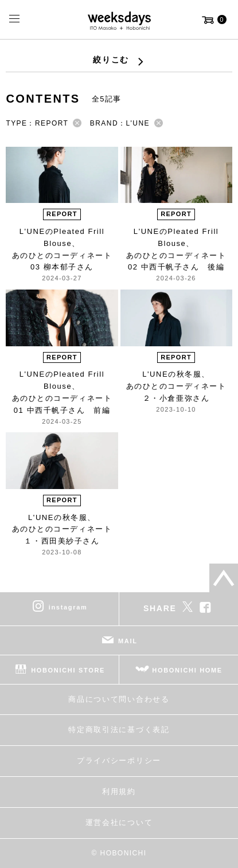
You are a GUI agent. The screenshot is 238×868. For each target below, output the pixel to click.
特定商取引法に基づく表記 (119, 730)
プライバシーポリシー (119, 761)
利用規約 (119, 791)
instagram (68, 607)
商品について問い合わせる (119, 699)
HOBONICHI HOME (187, 670)
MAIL (128, 641)
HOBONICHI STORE (68, 670)
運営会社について (119, 822)
